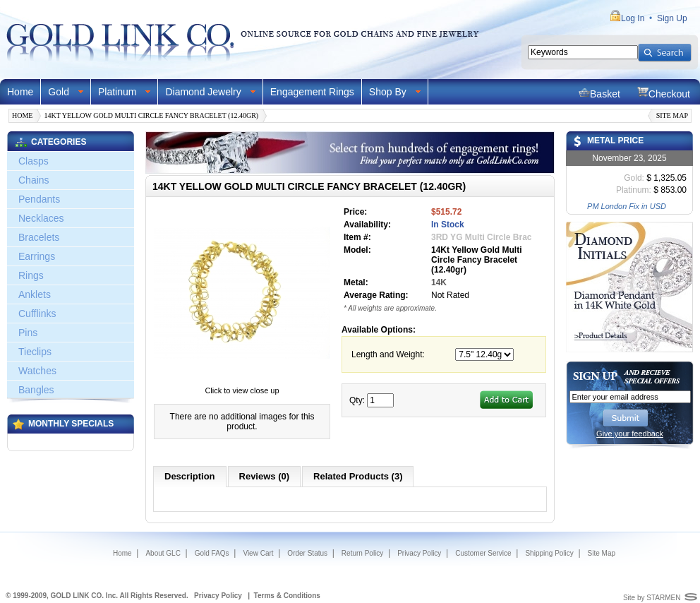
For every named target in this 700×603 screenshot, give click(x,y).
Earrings (37, 256)
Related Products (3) (358, 476)
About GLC (163, 553)
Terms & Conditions (287, 596)
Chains (34, 180)
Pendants (39, 199)
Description (190, 476)
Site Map (672, 115)
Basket (599, 93)
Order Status (307, 553)
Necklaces (41, 218)
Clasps (34, 161)
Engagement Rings (312, 92)
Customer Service (483, 553)
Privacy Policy (419, 553)
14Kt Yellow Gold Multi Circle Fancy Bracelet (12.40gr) (151, 115)
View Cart (258, 553)
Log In (633, 18)
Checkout (664, 93)
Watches (37, 371)
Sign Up (672, 18)
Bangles (36, 390)
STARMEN (663, 598)
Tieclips (35, 352)
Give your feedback (630, 434)
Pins (28, 333)
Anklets (35, 294)
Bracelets (39, 237)
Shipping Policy (549, 553)
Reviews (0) (265, 476)
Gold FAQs (212, 553)
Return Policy (362, 553)
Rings (31, 275)
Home (20, 92)
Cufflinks (37, 314)
